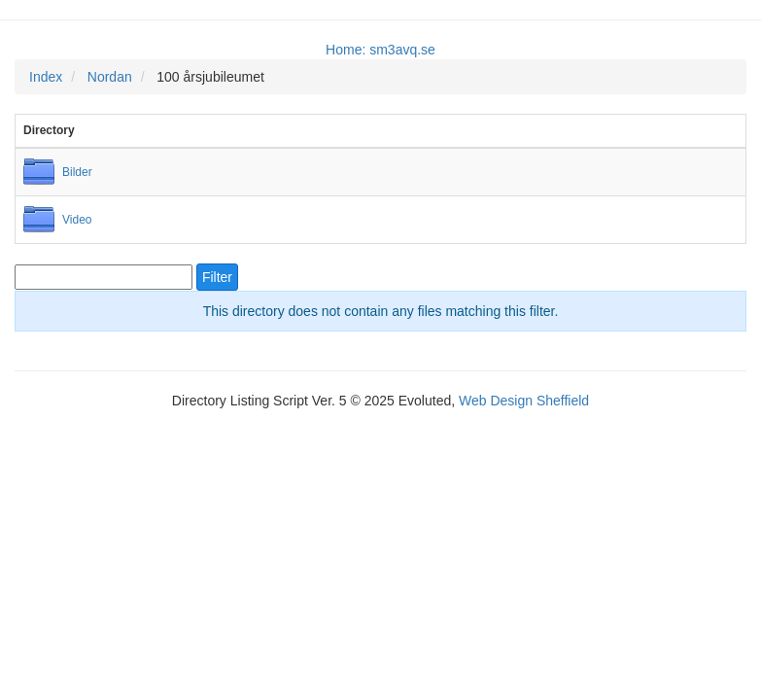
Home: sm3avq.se (380, 50)
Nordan (110, 77)
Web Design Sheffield (524, 401)
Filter (217, 277)
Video (77, 220)
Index (46, 77)
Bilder (77, 172)
